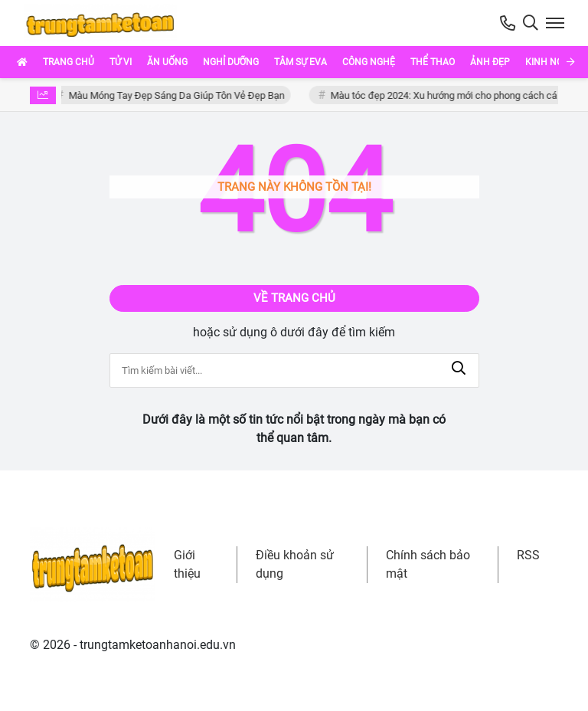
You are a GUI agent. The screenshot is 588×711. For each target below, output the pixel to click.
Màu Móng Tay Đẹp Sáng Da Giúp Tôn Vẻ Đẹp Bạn (179, 95)
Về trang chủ (294, 298)
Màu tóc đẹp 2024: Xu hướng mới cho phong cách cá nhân (458, 95)
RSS (528, 555)
